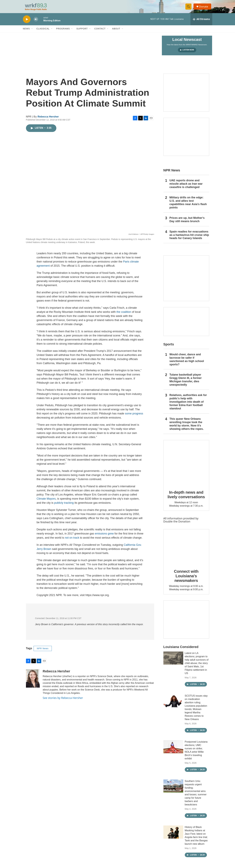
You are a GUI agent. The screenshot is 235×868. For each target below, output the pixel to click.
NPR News (43, 651)
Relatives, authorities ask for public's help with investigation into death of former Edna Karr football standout (188, 405)
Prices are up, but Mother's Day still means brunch (187, 222)
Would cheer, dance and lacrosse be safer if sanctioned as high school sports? (187, 362)
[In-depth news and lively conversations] (186, 466)
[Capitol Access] (186, 96)
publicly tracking (64, 506)
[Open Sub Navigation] (32, 32)
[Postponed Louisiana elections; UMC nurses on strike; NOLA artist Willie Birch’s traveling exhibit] (173, 750)
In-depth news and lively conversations (186, 497)
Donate (204, 8)
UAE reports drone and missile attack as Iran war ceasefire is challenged (186, 187)
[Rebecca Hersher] (33, 681)
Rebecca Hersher (48, 120)
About (116, 32)
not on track (72, 541)
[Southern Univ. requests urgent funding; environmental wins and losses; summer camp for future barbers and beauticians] (173, 789)
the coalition (124, 315)
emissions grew (104, 536)
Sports (169, 347)
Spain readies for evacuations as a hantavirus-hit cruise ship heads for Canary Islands (189, 238)
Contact (100, 32)
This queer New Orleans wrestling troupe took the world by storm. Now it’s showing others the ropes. (187, 427)
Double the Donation (177, 524)
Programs (63, 32)
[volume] (36, 22)
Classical (43, 32)
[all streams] (201, 22)
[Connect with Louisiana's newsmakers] (186, 550)
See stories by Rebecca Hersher (63, 701)
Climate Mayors (46, 502)
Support (82, 32)
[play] (27, 22)
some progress (134, 416)
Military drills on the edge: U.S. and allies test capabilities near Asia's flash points (188, 205)
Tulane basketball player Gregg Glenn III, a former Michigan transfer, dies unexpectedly (186, 383)
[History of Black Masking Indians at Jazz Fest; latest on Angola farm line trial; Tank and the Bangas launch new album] (173, 835)
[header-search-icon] (189, 8)
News (26, 32)
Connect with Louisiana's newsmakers (186, 579)
